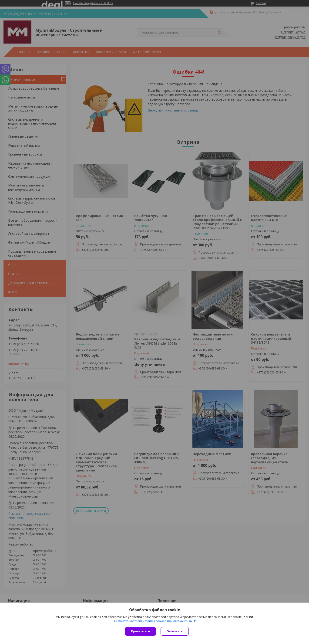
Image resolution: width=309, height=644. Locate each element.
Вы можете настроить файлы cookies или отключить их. (153, 621)
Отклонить (175, 631)
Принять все (140, 631)
